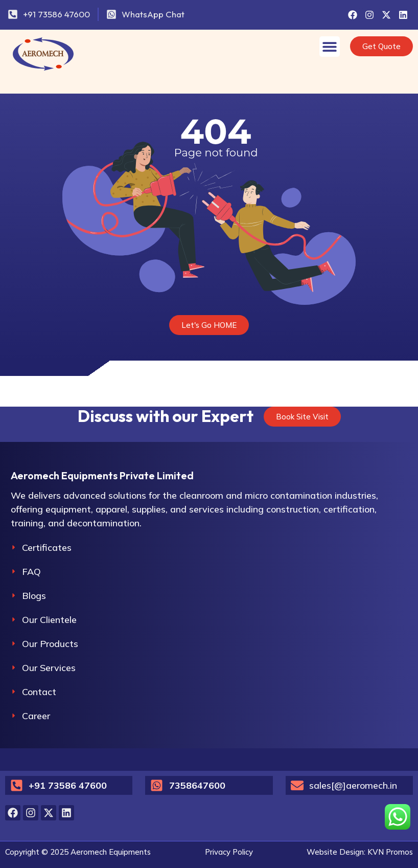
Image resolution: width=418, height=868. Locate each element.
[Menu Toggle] (330, 47)
